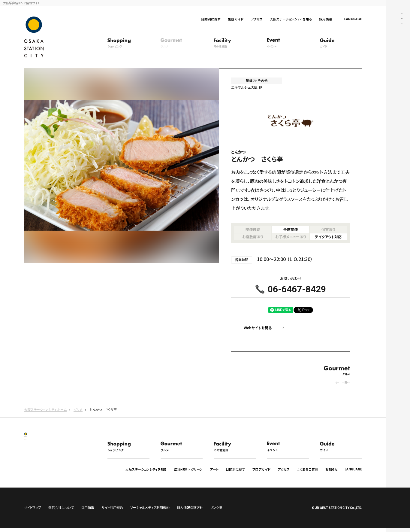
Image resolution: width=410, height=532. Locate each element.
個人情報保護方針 (190, 512)
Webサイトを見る (258, 328)
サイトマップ (33, 512)
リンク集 (216, 512)
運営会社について (61, 512)
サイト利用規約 (112, 512)
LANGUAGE (353, 19)
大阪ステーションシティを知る (291, 19)
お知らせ (332, 469)
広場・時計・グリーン (188, 469)
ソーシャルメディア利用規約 (150, 512)
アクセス (257, 19)
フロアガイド (261, 469)
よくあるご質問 (307, 469)
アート (214, 469)
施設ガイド (236, 19)
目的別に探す (211, 19)
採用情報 (326, 19)
